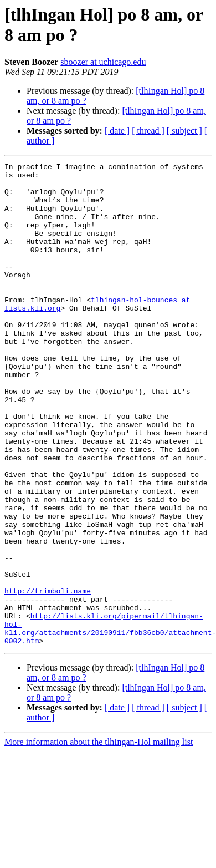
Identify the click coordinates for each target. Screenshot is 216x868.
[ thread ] (148, 131)
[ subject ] (184, 131)
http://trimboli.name (48, 677)
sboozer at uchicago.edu (103, 62)
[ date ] (117, 131)
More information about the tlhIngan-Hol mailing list (99, 838)
